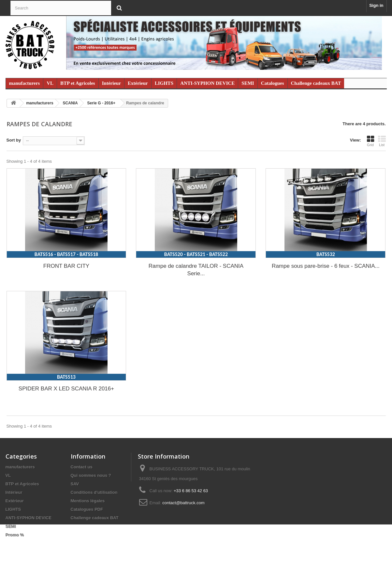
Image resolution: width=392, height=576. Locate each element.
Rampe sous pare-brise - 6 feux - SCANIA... (326, 266)
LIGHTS (164, 83)
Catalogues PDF (87, 509)
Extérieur (138, 83)
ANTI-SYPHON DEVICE (207, 83)
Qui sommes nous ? (91, 475)
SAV (75, 484)
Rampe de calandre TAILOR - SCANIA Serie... (196, 270)
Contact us (82, 467)
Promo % (15, 535)
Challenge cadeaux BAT (316, 83)
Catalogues (273, 83)
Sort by (14, 140)
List (382, 141)
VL (50, 83)
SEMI (248, 83)
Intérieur (111, 83)
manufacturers (25, 83)
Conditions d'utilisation (94, 492)
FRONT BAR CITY (66, 266)
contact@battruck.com (183, 503)
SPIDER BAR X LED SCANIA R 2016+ (66, 389)
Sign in (376, 5)
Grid (370, 141)
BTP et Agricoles (78, 83)
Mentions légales (88, 501)
